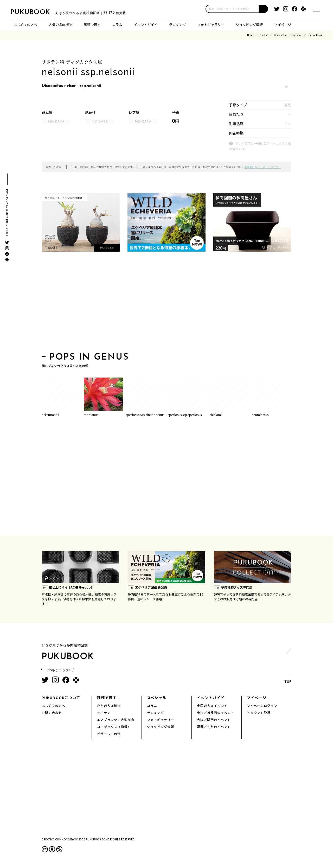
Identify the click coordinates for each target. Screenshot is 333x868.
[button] (264, 9)
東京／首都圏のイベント (216, 713)
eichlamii (216, 415)
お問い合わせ (52, 713)
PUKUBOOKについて (61, 698)
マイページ (283, 25)
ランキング (177, 25)
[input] (232, 9)
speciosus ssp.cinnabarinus (145, 415)
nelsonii (298, 35)
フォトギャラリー (211, 25)
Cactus (264, 35)
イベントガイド (146, 25)
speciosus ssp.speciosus (185, 415)
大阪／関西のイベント (214, 720)
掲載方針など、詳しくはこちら (262, 167)
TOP (288, 668)
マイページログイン (262, 706)
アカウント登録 (259, 713)
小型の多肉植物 (109, 706)
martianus (91, 415)
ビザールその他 (109, 734)
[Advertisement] (166, 304)
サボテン (104, 713)
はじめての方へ (25, 25)
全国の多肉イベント (212, 706)
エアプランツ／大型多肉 (116, 720)
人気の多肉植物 (60, 25)
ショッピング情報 (249, 25)
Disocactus (281, 35)
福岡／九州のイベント (214, 727)
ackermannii (50, 415)
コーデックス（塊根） (114, 727)
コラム (117, 25)
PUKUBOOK (36, 12)
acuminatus (260, 415)
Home (251, 35)
